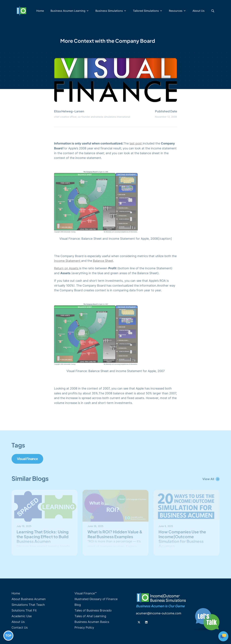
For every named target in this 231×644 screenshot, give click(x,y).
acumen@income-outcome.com (159, 613)
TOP (8, 636)
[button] (70, 11)
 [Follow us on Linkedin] (146, 622)
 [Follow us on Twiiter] (139, 622)
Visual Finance (27, 459)
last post (136, 144)
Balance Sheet (103, 261)
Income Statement (68, 261)
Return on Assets (67, 269)
